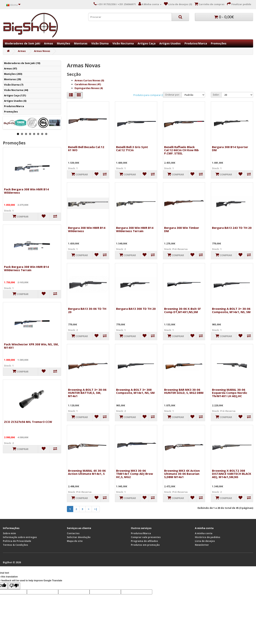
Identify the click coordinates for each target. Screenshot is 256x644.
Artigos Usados (170, 43)
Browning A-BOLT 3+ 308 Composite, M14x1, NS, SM (135, 391)
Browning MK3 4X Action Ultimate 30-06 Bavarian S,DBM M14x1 (182, 474)
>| (96, 509)
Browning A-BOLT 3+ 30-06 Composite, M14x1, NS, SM (231, 310)
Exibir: (216, 95)
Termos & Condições (15, 545)
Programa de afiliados (144, 541)
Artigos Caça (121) (15, 95)
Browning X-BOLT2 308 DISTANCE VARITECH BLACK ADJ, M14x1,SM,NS (232, 474)
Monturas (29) (12, 79)
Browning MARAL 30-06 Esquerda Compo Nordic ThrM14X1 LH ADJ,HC (230, 393)
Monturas (81, 43)
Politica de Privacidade (17, 541)
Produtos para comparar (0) (149, 95)
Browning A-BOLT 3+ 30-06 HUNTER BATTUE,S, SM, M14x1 (87, 393)
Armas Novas (42, 51)
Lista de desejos (205, 541)
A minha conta (204, 533)
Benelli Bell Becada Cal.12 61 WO (86, 149)
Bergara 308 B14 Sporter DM (230, 149)
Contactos (73, 533)
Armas (49, 43)
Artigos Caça (147, 43)
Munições (64, 43)
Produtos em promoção (145, 545)
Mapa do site (75, 541)
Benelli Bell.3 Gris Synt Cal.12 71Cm (132, 149)
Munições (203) (13, 74)
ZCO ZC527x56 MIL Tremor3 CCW (28, 422)
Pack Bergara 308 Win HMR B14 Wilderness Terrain (26, 268)
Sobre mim (9, 533)
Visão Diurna (100, 43)
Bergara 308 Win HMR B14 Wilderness (87, 229)
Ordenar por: (172, 95)
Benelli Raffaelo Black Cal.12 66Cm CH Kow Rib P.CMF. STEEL (181, 150)
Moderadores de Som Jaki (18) (22, 63)
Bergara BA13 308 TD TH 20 (136, 309)
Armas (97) (10, 69)
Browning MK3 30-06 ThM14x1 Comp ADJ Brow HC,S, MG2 (135, 474)
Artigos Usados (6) (15, 101)
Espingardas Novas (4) (89, 88)
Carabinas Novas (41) (88, 84)
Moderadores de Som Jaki (22, 43)
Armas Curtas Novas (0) (89, 80)
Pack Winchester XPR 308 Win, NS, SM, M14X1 (31, 346)
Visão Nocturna (123, 43)
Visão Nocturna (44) (16, 90)
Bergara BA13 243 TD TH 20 (232, 228)
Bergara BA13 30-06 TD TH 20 (87, 310)
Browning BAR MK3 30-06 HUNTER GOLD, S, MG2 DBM (184, 391)
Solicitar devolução (79, 537)
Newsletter (202, 545)
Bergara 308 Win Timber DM (182, 229)
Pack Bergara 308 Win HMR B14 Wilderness (26, 191)
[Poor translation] (14, 586)
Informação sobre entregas (20, 537)
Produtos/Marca (196, 43)
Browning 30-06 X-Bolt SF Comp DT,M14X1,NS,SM (182, 310)
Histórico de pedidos (208, 537)
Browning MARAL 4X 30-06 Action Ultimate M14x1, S (87, 472)
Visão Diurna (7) (14, 85)
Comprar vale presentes (146, 537)
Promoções (219, 43)
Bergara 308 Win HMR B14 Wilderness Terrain (135, 229)
